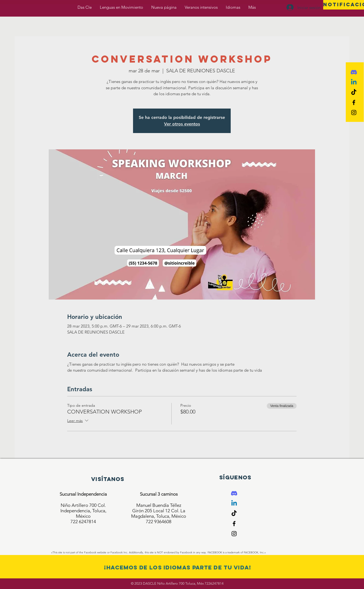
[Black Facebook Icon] (354, 102)
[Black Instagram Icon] (354, 112)
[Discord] (354, 72)
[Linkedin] (354, 82)
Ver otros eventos (182, 124)
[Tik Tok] (354, 92)
